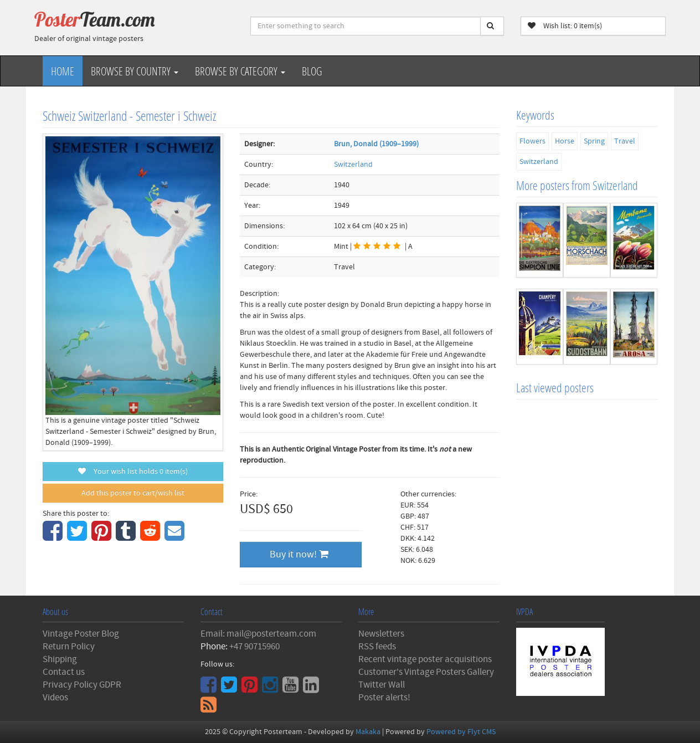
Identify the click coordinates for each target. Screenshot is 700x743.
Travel (625, 141)
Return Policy (69, 647)
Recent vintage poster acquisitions (425, 659)
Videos (55, 698)
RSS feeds (377, 647)
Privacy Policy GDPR (82, 685)
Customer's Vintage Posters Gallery (426, 672)
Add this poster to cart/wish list (133, 493)
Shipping (60, 659)
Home (63, 71)
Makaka (368, 732)
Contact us (64, 672)
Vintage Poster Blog (81, 634)
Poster (95, 19)
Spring (594, 141)
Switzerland (353, 165)
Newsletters (381, 634)
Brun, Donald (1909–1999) (376, 144)
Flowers (532, 141)
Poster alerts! (384, 698)
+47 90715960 (254, 647)
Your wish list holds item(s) (133, 472)
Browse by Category (240, 71)
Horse (565, 141)
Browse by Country (135, 71)
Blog (312, 71)
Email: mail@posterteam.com (258, 634)
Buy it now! (299, 554)
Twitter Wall (382, 685)
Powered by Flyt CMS (461, 732)
